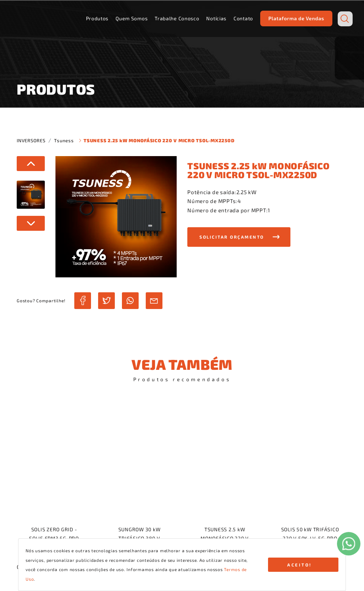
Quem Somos (132, 18)
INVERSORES (31, 140)
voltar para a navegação (182, 409)
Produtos (97, 18)
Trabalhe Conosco (177, 18)
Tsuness (64, 140)
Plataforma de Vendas (296, 18)
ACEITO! (300, 565)
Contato (243, 18)
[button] (239, 237)
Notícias (216, 18)
